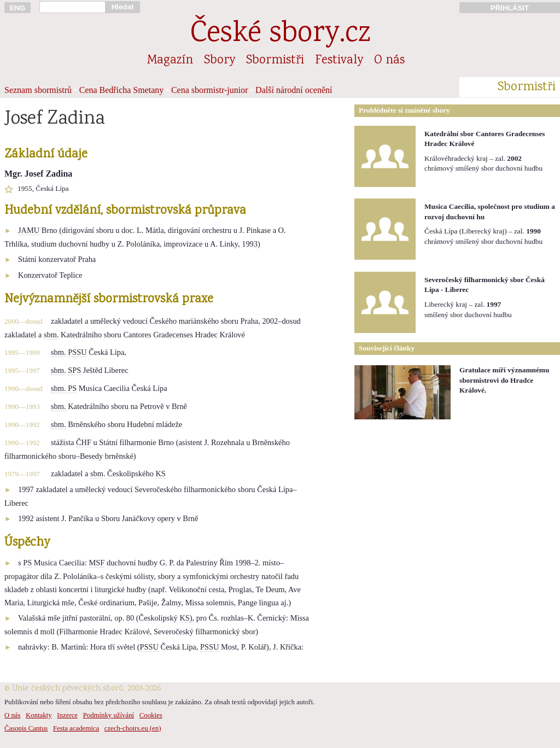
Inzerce (67, 715)
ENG (18, 8)
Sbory (220, 61)
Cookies (151, 715)
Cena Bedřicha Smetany (122, 90)
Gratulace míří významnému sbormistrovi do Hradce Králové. (504, 380)
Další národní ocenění (294, 90)
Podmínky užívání (109, 715)
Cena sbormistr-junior (210, 90)
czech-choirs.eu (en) (133, 728)
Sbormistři (275, 61)
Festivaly (339, 61)
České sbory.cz (280, 35)
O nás (389, 61)
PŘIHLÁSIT (510, 8)
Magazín (170, 61)
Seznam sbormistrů (38, 90)
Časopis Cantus (26, 728)
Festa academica (76, 728)
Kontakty (39, 715)
